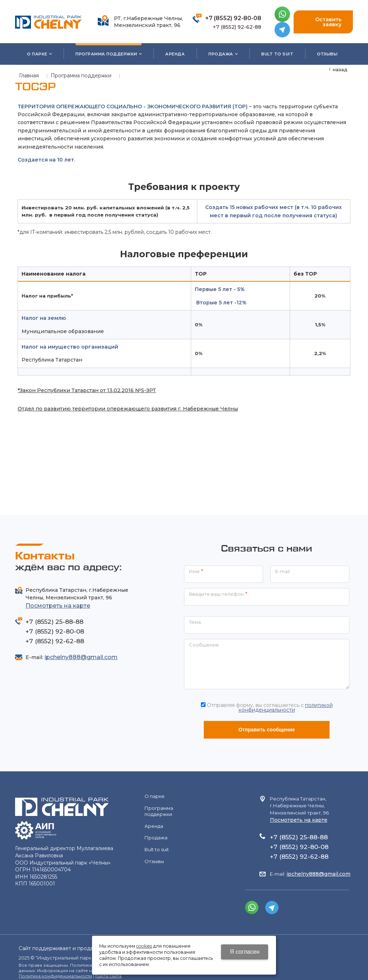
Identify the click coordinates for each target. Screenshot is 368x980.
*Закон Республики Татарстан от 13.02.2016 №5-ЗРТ (84, 387)
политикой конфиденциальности (286, 701)
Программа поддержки (81, 76)
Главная (29, 76)
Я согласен (245, 952)
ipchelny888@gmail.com (81, 651)
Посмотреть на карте (58, 600)
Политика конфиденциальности (55, 970)
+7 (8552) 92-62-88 (237, 27)
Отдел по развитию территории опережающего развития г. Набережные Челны (125, 405)
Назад (340, 69)
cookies (144, 946)
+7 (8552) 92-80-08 (233, 18)
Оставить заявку (323, 22)
